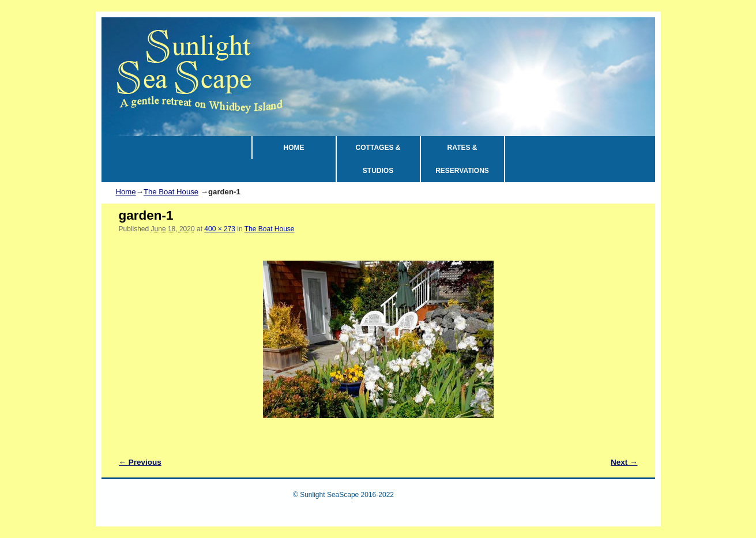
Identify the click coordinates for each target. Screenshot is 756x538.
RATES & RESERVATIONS (462, 159)
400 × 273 (220, 229)
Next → (624, 462)
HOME (294, 148)
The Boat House (171, 192)
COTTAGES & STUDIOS (378, 159)
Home (126, 192)
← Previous (140, 462)
